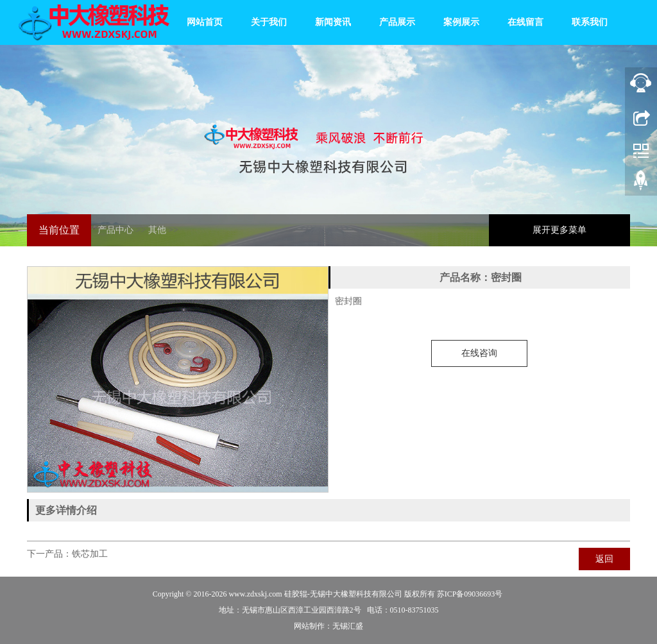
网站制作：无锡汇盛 (328, 626)
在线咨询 (479, 353)
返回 (604, 559)
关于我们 (269, 22)
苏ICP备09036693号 (470, 594)
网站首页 (205, 22)
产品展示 (397, 22)
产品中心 (115, 230)
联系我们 (590, 22)
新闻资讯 (333, 22)
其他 (157, 230)
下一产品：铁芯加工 (67, 554)
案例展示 (461, 22)
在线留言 (525, 22)
